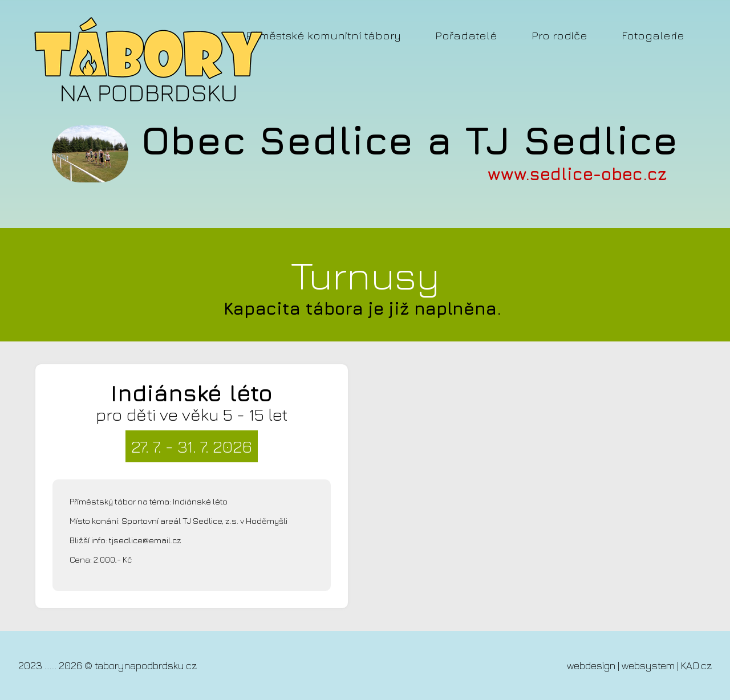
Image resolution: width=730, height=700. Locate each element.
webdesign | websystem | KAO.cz (639, 666)
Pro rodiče (559, 35)
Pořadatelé (466, 35)
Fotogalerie (653, 35)
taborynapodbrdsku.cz (146, 666)
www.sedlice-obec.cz (577, 174)
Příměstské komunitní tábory (323, 35)
